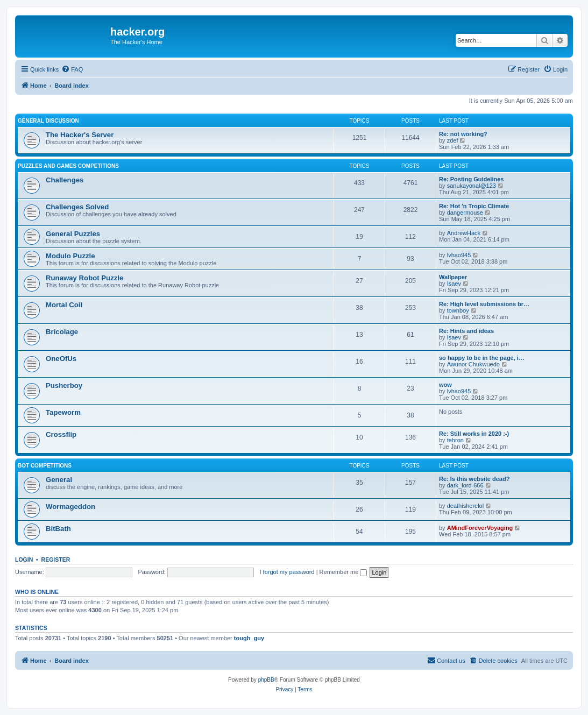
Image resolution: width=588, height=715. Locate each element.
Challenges (65, 180)
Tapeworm (63, 412)
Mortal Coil (64, 305)
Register (56, 560)
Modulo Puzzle (70, 256)
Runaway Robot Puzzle (84, 278)
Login (24, 560)
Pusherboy (64, 385)
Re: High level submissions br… (484, 304)
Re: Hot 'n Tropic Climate (474, 206)
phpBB (266, 680)
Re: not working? (463, 134)
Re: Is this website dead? (474, 479)
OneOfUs (61, 359)
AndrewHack (464, 233)
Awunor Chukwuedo (473, 364)
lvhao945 (459, 255)
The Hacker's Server (80, 135)
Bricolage (62, 332)
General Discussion (48, 121)
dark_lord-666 (465, 485)
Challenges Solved (77, 207)
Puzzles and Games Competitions (68, 166)
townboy (458, 310)
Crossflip (61, 434)
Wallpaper (453, 277)
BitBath (58, 529)
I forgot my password (287, 572)
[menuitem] (72, 69)
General (59, 480)
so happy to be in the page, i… (482, 358)
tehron (455, 440)
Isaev (454, 284)
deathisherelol (466, 506)
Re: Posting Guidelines (471, 179)
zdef (453, 140)
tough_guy (249, 638)
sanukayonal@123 (472, 186)
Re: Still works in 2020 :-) (474, 434)
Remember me (343, 572)
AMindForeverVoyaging (480, 528)
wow (445, 385)
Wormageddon (70, 507)
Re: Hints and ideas (466, 331)
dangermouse (465, 213)
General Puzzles (73, 234)
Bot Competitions (45, 466)
